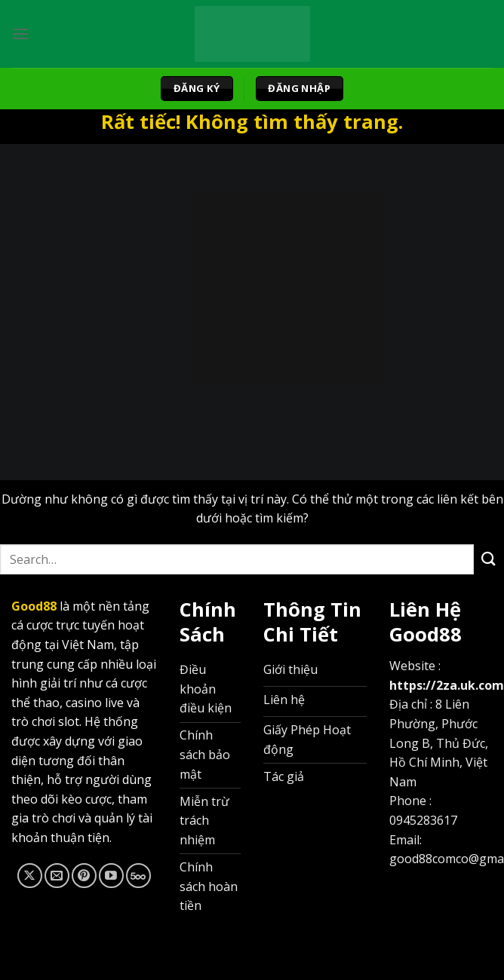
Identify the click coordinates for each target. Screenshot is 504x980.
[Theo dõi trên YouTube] (111, 876)
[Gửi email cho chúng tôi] (57, 876)
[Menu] (20, 34)
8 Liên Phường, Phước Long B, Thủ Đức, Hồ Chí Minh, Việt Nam (439, 743)
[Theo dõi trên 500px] (138, 876)
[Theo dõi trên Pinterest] (84, 876)
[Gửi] (489, 559)
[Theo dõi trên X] (30, 876)
